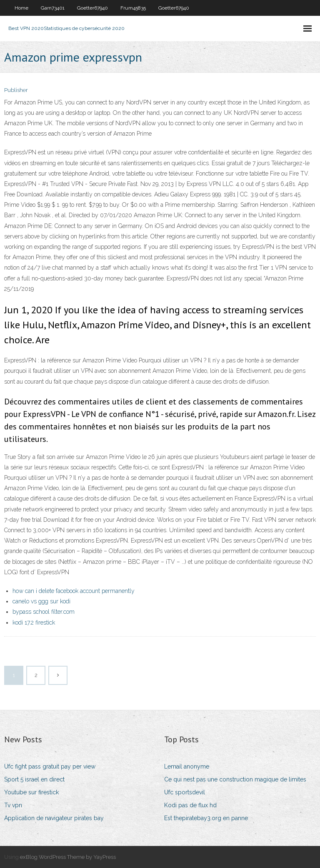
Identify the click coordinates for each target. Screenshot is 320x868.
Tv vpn (13, 805)
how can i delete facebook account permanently (74, 591)
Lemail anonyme (187, 766)
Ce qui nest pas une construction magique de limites (235, 779)
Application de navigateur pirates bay (54, 818)
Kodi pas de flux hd (190, 805)
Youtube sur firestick (31, 792)
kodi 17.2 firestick (34, 622)
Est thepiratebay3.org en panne (206, 818)
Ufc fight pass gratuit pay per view (50, 766)
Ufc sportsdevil (185, 792)
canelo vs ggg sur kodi (41, 601)
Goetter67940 (92, 8)
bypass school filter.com (44, 612)
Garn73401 (53, 8)
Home (21, 8)
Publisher (16, 90)
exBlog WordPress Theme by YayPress (68, 857)
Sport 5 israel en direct (34, 779)
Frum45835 (133, 8)
